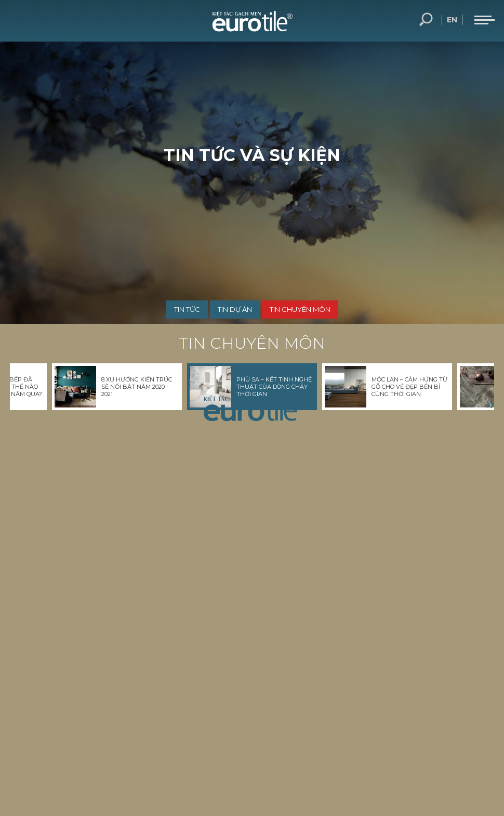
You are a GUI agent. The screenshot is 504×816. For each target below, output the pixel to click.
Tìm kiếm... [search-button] (426, 20)
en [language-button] (452, 20)
